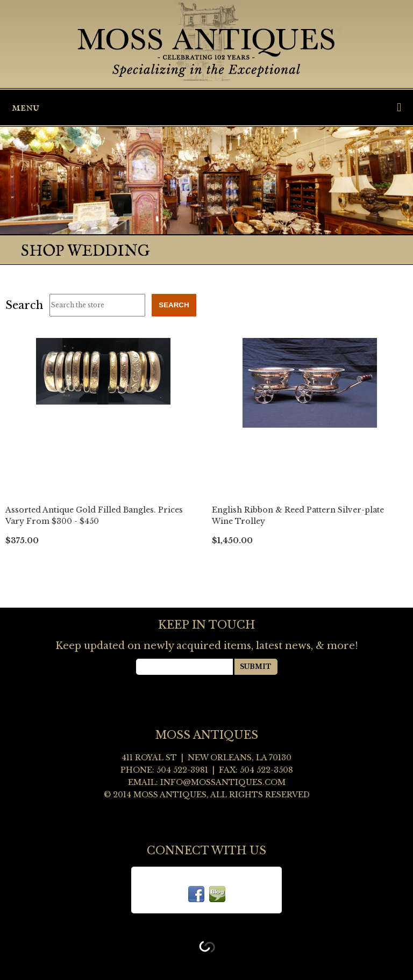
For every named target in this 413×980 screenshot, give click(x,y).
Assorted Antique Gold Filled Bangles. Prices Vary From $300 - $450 (94, 516)
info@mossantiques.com (223, 782)
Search (24, 305)
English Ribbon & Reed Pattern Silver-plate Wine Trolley (298, 516)
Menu (206, 107)
